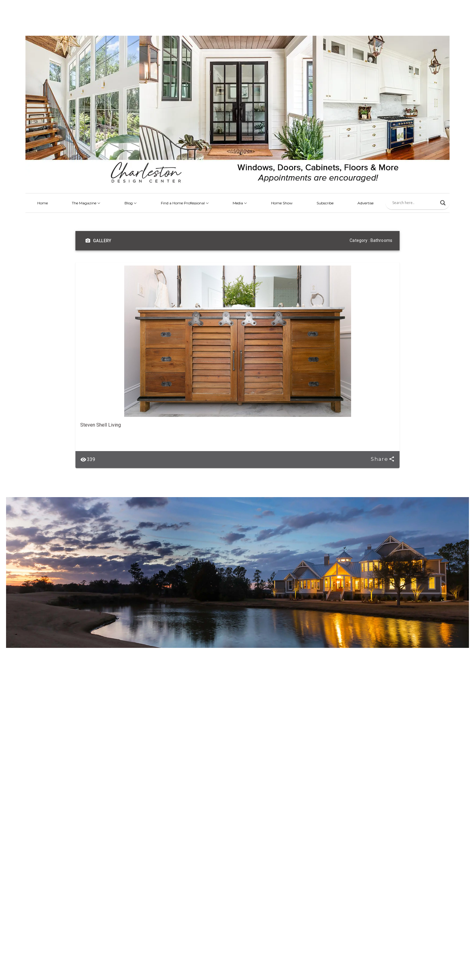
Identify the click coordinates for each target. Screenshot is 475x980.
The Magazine (86, 203)
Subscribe (325, 203)
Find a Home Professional (185, 203)
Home (43, 203)
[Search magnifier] (443, 203)
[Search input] (415, 203)
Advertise (365, 203)
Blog (131, 203)
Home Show (282, 203)
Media (240, 203)
